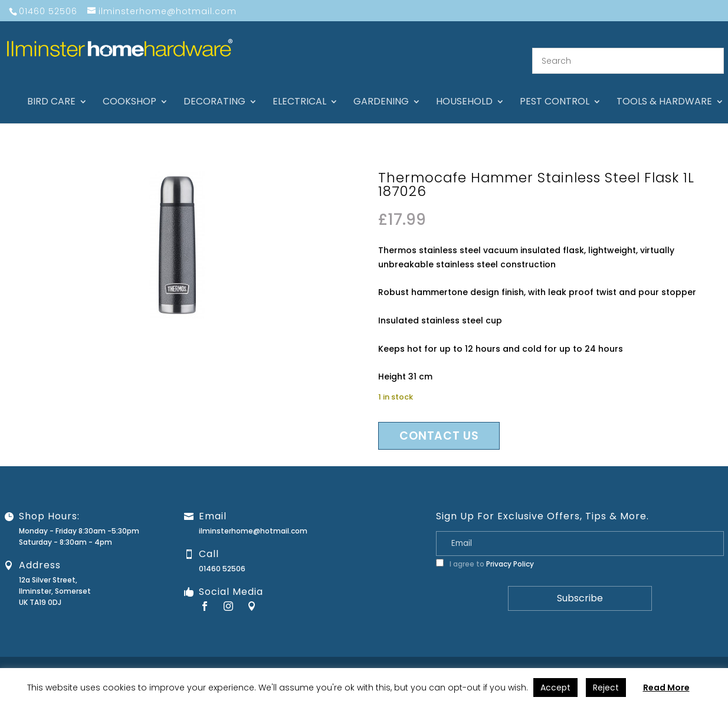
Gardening (381, 89)
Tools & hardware (664, 89)
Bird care (51, 89)
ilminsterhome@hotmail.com (253, 517)
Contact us (439, 422)
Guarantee (497, 658)
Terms (654, 658)
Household (464, 89)
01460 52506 (222, 554)
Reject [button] (606, 688)
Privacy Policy (510, 550)
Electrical (299, 89)
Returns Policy (552, 658)
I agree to (485, 550)
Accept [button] (555, 688)
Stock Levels (697, 658)
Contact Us (447, 658)
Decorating (214, 89)
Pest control (555, 89)
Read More (666, 688)
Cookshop (129, 89)
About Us (401, 658)
